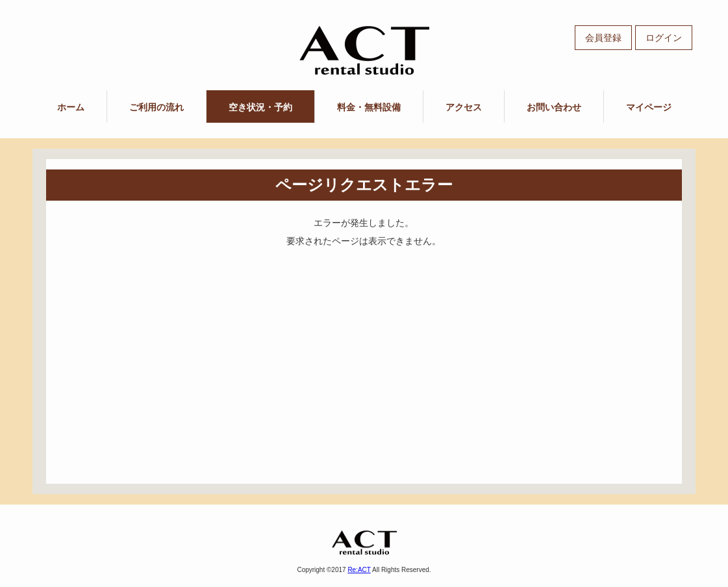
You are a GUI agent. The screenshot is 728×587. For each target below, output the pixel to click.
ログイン (664, 38)
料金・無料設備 (369, 107)
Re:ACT (359, 570)
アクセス (464, 107)
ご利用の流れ (157, 107)
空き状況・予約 (260, 107)
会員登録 (603, 38)
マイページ (649, 107)
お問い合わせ (554, 107)
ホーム (71, 107)
